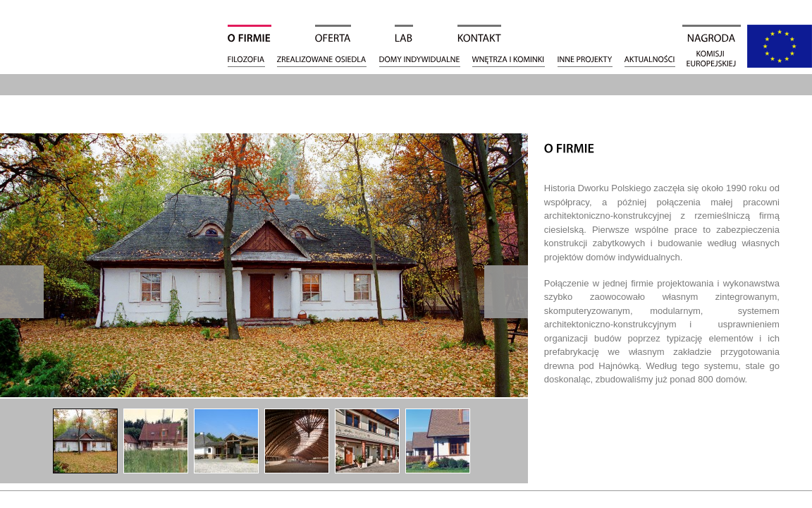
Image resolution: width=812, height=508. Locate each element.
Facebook (796, 171)
